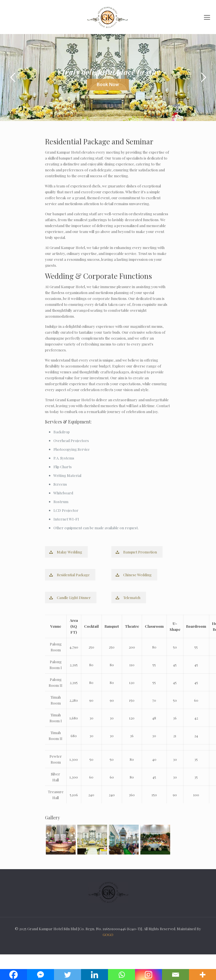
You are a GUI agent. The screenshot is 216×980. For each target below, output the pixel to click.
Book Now (108, 84)
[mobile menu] (207, 17)
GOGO (108, 935)
